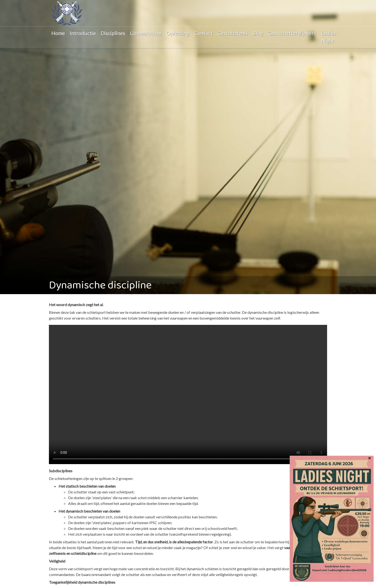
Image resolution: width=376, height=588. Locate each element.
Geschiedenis (233, 33)
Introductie (83, 33)
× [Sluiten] (370, 458)
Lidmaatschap (146, 33)
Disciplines (113, 33)
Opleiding (178, 33)
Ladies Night (329, 37)
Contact (203, 33)
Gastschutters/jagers (292, 33)
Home (58, 33)
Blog (258, 33)
